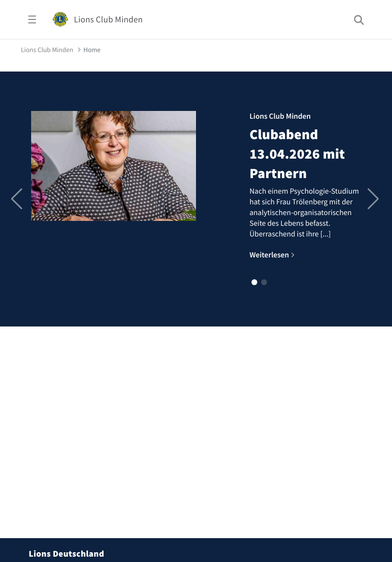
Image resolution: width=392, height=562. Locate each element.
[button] (254, 282)
